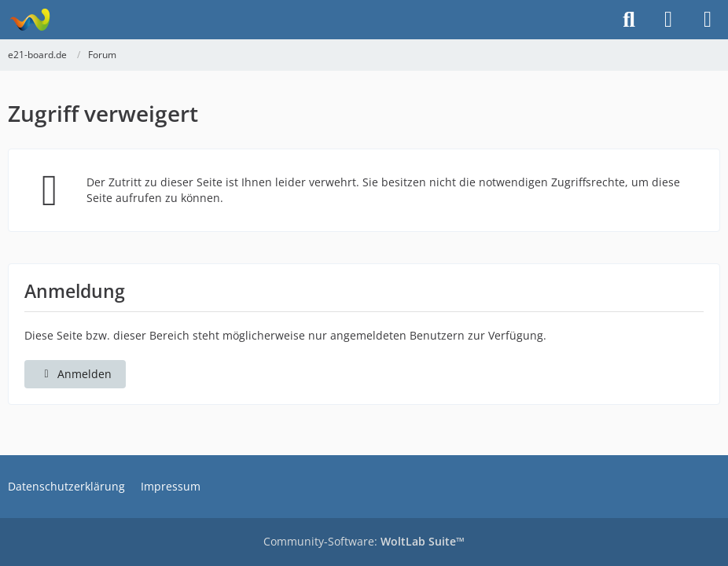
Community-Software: (364, 541)
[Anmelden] (668, 20)
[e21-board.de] (29, 20)
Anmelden (75, 374)
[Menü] (708, 20)
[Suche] (629, 20)
